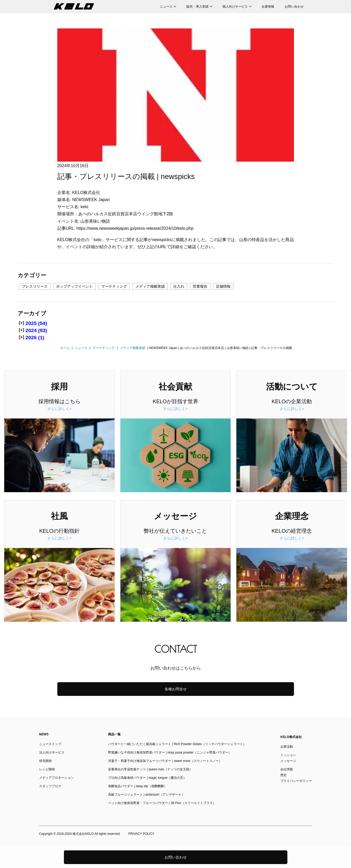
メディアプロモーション (57, 778)
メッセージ (288, 761)
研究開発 (45, 761)
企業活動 (287, 747)
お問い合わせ (294, 7)
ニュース (166, 7)
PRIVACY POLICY (141, 834)
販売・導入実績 (197, 7)
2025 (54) (36, 323)
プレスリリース (35, 286)
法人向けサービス (52, 752)
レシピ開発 (47, 769)
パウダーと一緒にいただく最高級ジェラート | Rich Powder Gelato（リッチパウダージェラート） (177, 744)
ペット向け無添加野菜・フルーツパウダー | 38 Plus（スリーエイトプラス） (162, 803)
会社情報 (287, 769)
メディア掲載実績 (150, 286)
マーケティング (114, 286)
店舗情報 (223, 286)
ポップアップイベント (74, 286)
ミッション (288, 755)
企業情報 (268, 7)
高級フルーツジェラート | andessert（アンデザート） (146, 795)
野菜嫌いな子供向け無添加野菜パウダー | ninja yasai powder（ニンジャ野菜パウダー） (170, 752)
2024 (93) (36, 330)
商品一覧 (114, 734)
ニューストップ (50, 744)
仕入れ (179, 286)
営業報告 (200, 286)
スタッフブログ (50, 786)
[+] (22, 323)
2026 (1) (35, 338)
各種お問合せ (176, 689)
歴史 (283, 775)
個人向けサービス (235, 7)
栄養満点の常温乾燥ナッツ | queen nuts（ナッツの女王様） (150, 769)
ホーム (65, 348)
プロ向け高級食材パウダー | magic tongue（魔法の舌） (147, 778)
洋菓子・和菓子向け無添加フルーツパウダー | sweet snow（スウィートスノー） (165, 761)
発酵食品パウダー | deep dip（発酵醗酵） (138, 786)
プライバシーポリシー (296, 781)
